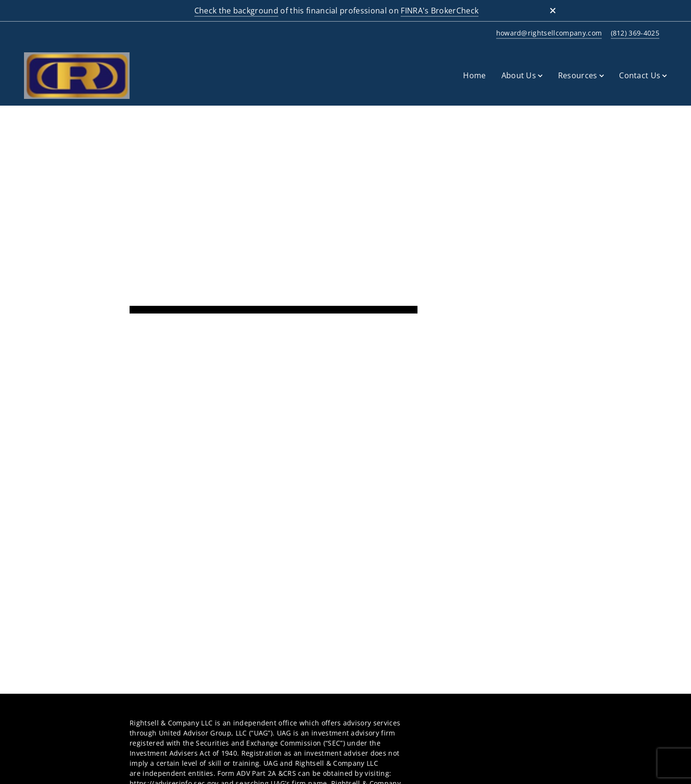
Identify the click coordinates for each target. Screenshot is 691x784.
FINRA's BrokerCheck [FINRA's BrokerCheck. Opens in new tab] (440, 11)
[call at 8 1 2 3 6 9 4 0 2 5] (633, 33)
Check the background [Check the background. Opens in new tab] (236, 11)
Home (474, 75)
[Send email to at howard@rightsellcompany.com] (548, 33)
